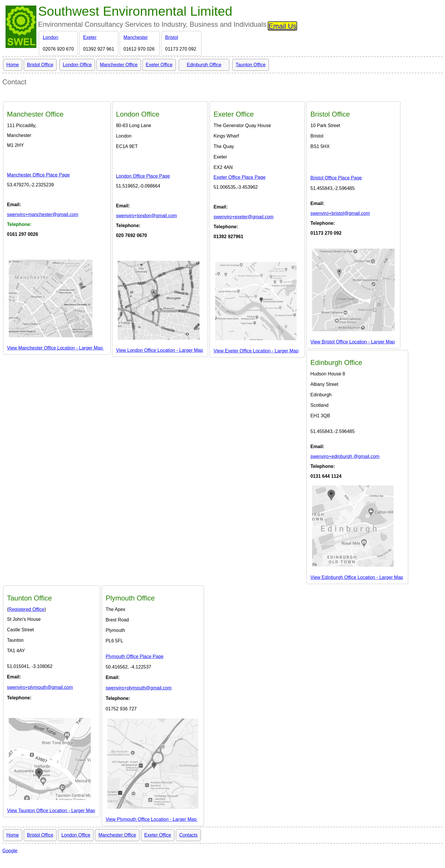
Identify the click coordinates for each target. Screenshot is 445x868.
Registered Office (26, 609)
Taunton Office (251, 65)
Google (10, 851)
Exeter (90, 37)
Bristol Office (40, 65)
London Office (77, 65)
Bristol (172, 37)
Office (35, 114)
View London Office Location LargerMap (160, 350)
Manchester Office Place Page (38, 175)
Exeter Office (159, 65)
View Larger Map (353, 342)
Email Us (282, 26)
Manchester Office (119, 65)
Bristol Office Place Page (336, 178)
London (50, 37)
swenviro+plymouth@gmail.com (40, 687)
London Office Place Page (143, 176)
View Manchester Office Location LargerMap (56, 348)
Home (13, 65)
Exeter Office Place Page (239, 177)
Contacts (188, 835)
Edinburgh (336, 362)
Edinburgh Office (204, 65)
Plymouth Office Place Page (135, 656)
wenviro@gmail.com (43, 214)
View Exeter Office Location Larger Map (256, 351)
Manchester (136, 37)
